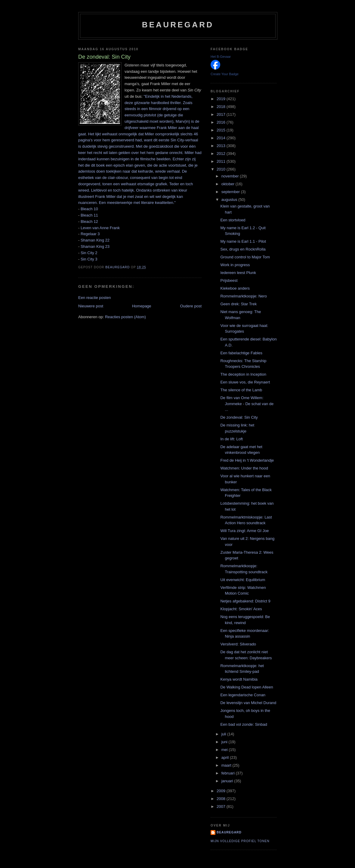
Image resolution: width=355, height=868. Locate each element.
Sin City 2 (89, 253)
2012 (222, 154)
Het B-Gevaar (221, 57)
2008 (222, 799)
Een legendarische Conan (243, 695)
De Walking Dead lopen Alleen (247, 687)
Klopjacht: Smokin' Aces (241, 609)
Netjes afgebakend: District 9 (245, 601)
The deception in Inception (243, 374)
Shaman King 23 (95, 246)
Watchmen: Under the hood (244, 468)
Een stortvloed (233, 220)
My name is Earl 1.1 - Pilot (243, 241)
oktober (228, 184)
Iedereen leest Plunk (238, 273)
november (231, 176)
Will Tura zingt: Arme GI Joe (244, 531)
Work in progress (235, 265)
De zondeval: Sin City (239, 417)
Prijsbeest (229, 280)
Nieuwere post (91, 306)
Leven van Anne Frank (100, 228)
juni (225, 742)
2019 (222, 99)
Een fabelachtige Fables (241, 353)
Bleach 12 (89, 222)
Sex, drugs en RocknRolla (243, 249)
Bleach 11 (89, 215)
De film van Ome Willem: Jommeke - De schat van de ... (247, 404)
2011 (222, 161)
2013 (222, 146)
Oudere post (191, 306)
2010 (222, 169)
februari (229, 773)
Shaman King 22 (95, 240)
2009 (222, 791)
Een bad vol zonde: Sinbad (244, 724)
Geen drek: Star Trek (238, 304)
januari (228, 781)
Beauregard (178, 25)
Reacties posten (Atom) (125, 317)
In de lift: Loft (231, 439)
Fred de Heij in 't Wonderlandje (247, 460)
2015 (222, 130)
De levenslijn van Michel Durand (248, 703)
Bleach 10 (89, 209)
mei (225, 750)
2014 (222, 138)
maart (227, 765)
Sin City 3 (89, 259)
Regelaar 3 (90, 234)
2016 (222, 122)
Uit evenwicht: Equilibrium (243, 580)
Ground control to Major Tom (245, 257)
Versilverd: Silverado (238, 644)
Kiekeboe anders (235, 288)
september (231, 192)
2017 (222, 114)
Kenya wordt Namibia (239, 679)
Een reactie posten (94, 298)
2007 (222, 806)
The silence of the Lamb (241, 390)
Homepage (142, 306)
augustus (230, 200)
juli (224, 734)
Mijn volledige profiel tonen (240, 841)
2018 (222, 107)
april (226, 757)
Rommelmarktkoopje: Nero (244, 296)
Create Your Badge (225, 74)
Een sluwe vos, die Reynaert (245, 382)
